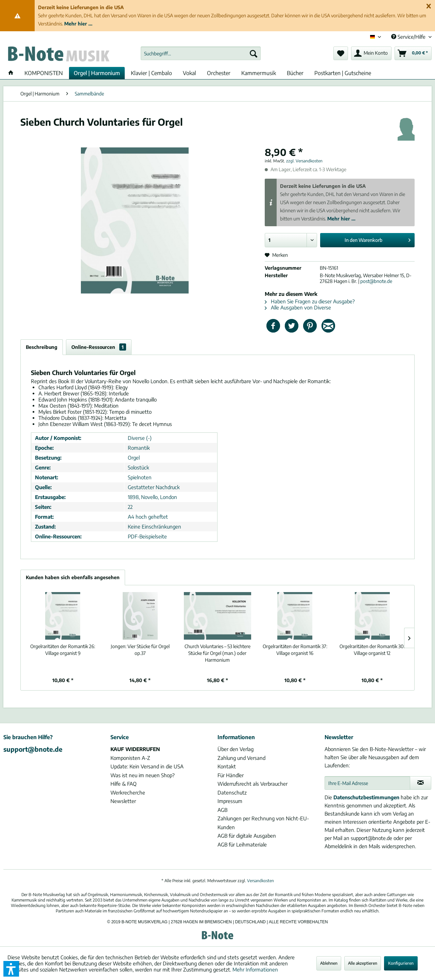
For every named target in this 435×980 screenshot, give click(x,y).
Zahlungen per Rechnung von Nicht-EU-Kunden (263, 823)
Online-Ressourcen (99, 347)
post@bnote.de (376, 281)
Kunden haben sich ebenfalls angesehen (73, 577)
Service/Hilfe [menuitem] (409, 37)
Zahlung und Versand (241, 758)
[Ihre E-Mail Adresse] (367, 783)
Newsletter (123, 801)
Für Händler (231, 775)
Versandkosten (260, 881)
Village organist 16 (295, 650)
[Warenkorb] (413, 53)
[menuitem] (201, 53)
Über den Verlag (236, 749)
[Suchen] (254, 53)
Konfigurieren (401, 963)
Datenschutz (232, 792)
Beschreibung (42, 347)
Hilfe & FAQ (124, 784)
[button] (11, 969)
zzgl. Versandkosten (304, 161)
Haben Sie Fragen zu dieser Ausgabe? (310, 301)
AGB (222, 810)
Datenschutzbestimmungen (366, 797)
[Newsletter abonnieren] (421, 783)
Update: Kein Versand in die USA (147, 766)
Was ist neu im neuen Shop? (143, 775)
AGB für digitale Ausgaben (247, 836)
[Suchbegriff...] (201, 53)
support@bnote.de (33, 749)
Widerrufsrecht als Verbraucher (253, 784)
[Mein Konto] (371, 53)
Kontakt (227, 766)
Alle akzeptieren (363, 963)
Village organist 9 (63, 650)
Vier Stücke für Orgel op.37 (140, 650)
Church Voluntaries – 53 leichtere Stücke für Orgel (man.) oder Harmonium (217, 653)
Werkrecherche (128, 792)
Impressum (230, 801)
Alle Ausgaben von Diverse (298, 307)
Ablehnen (329, 963)
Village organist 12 (372, 650)
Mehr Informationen (255, 969)
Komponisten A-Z (130, 758)
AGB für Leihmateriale (242, 844)
